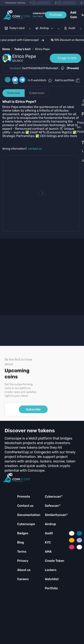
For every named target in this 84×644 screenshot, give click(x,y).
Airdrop (50, 524)
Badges (23, 533)
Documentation (29, 515)
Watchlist (52, 579)
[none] (45, 29)
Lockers (51, 570)
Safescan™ (53, 506)
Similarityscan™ (56, 515)
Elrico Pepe (42, 49)
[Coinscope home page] (17, 15)
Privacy (23, 561)
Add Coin (74, 15)
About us (24, 570)
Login (83, 15)
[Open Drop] (82, 103)
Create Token (54, 561)
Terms (22, 552)
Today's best (22, 49)
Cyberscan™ (54, 497)
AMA (48, 552)
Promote (56, 15)
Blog (21, 542)
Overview (14, 93)
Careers (23, 579)
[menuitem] (15, 29)
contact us (35, 149)
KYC (48, 542)
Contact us (25, 506)
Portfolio (51, 588)
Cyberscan (37, 93)
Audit (49, 533)
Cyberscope (26, 524)
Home (6, 49)
